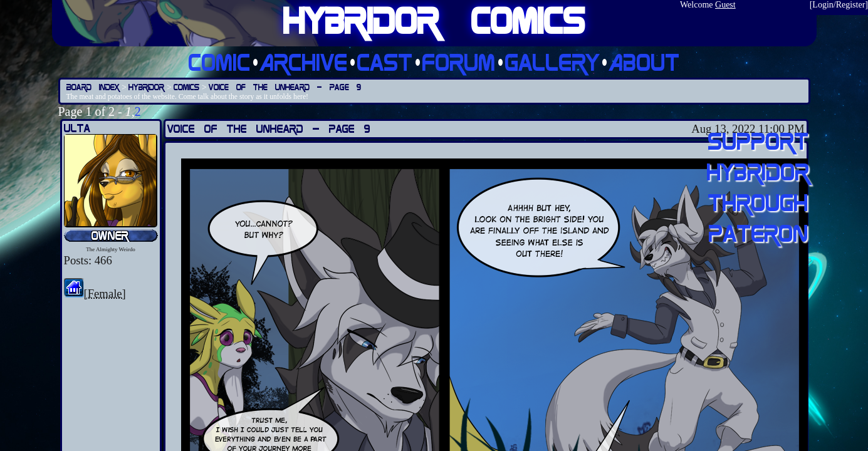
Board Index (93, 87)
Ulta (77, 128)
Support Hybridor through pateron (758, 187)
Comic (220, 62)
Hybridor (146, 87)
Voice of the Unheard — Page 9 (285, 87)
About (645, 62)
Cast (385, 62)
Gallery (552, 62)
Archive (304, 62)
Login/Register (839, 5)
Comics (186, 87)
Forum (459, 62)
